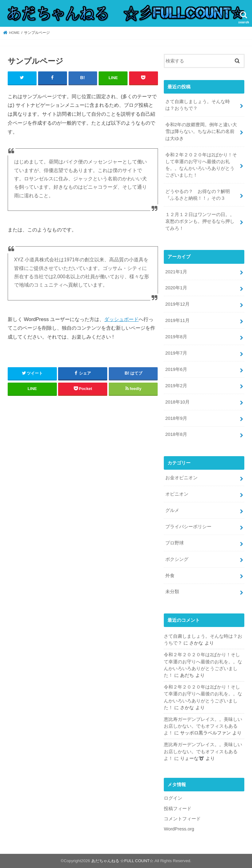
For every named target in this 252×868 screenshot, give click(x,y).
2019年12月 (177, 304)
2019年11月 (177, 320)
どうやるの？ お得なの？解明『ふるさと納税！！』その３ (198, 195)
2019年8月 (176, 337)
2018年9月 (176, 418)
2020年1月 (176, 288)
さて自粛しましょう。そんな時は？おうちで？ (198, 105)
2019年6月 (176, 369)
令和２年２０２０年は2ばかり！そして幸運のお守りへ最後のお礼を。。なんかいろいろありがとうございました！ (201, 165)
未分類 (172, 592)
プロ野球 (175, 543)
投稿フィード (178, 809)
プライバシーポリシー (188, 527)
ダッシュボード (121, 319)
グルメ (172, 510)
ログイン (173, 798)
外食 (170, 576)
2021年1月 (176, 272)
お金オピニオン (181, 478)
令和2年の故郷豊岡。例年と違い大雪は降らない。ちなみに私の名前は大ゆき (201, 131)
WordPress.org (179, 829)
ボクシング (177, 559)
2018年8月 (176, 434)
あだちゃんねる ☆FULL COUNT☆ (122, 861)
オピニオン (177, 494)
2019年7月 (176, 353)
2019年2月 (176, 386)
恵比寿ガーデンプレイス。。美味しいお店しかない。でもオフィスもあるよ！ (203, 726)
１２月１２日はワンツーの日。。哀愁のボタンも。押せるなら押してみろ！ (200, 221)
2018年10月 (177, 402)
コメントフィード (182, 819)
